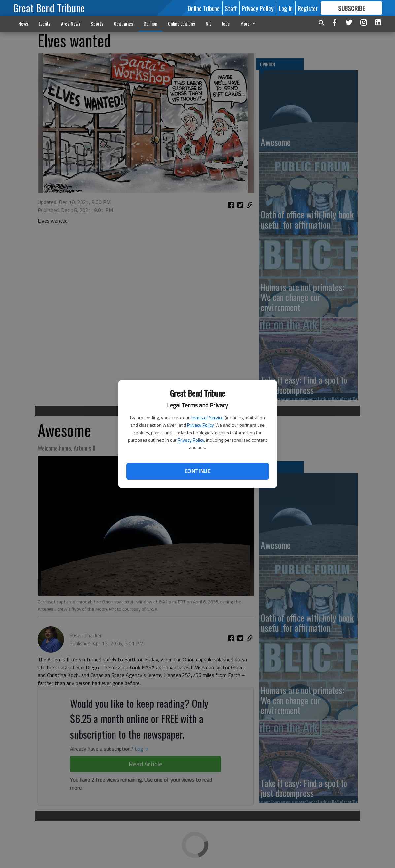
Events (45, 24)
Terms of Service (207, 418)
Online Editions (181, 24)
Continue (197, 471)
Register (308, 8)
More (249, 24)
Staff (231, 8)
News (23, 24)
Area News (71, 24)
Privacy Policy (200, 425)
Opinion (150, 24)
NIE (208, 24)
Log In (286, 8)
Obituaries (123, 24)
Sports (97, 24)
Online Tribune (204, 8)
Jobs (226, 24)
